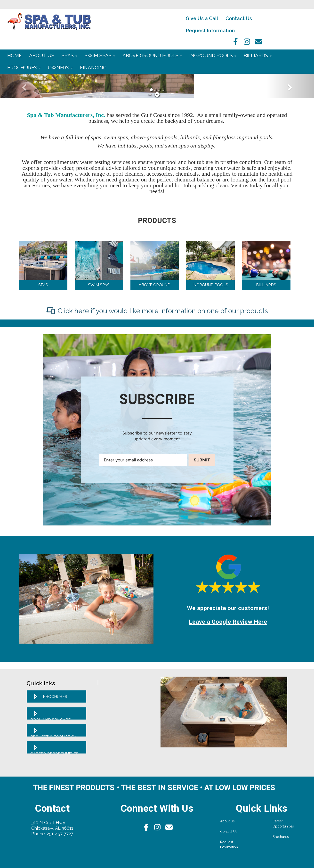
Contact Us (239, 18)
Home (15, 56)
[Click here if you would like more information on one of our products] (157, 311)
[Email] (258, 43)
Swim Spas (100, 56)
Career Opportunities (283, 824)
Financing (93, 68)
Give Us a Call (202, 18)
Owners (60, 68)
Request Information (210, 31)
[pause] (157, 95)
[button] (24, 86)
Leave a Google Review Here (228, 622)
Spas (69, 56)
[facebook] (234, 43)
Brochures (24, 68)
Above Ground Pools (152, 56)
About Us (42, 56)
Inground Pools (213, 56)
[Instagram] (246, 43)
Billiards (258, 56)
